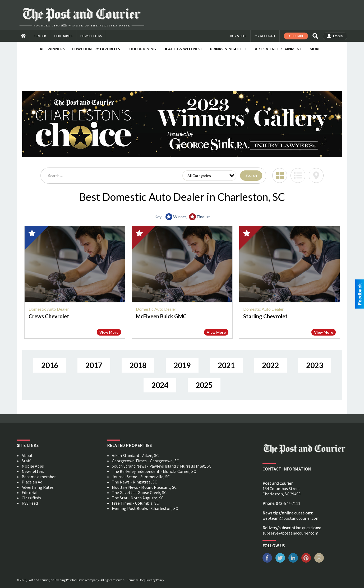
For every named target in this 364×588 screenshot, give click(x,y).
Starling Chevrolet (265, 316)
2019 (182, 365)
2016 (50, 365)
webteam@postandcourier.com (291, 518)
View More (109, 332)
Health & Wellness (183, 49)
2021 (226, 365)
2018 (138, 365)
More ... (317, 49)
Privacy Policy (155, 580)
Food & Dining (142, 49)
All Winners (52, 49)
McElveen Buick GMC (161, 316)
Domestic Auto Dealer (49, 309)
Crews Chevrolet (49, 316)
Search (251, 175)
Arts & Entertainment (278, 49)
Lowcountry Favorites (96, 49)
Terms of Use (135, 580)
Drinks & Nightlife (229, 49)
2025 (204, 385)
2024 (160, 385)
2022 (270, 365)
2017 (94, 365)
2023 (315, 365)
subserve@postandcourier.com (290, 533)
